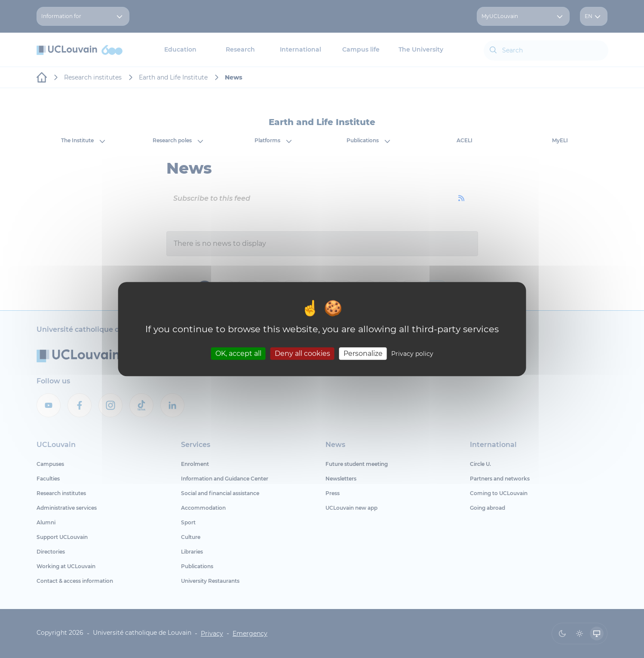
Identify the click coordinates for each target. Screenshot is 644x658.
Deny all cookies (302, 353)
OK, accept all (238, 353)
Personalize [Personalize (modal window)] (363, 353)
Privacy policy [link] (412, 354)
